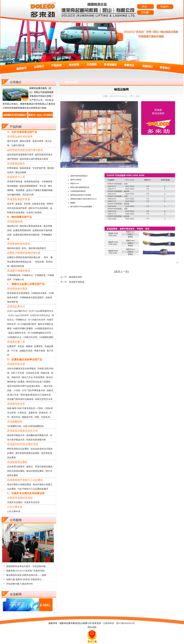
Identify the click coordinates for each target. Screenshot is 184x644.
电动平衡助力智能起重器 (19, 485)
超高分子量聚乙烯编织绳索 (39, 190)
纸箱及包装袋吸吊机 (36, 440)
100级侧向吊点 (14, 337)
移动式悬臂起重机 (35, 471)
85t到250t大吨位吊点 (40, 315)
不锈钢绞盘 (40, 275)
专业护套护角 (39, 168)
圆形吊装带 (25, 141)
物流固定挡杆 (76, 277)
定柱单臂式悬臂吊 (16, 467)
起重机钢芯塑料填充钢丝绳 (26, 235)
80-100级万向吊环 (37, 320)
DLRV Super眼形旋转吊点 (41, 311)
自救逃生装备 (39, 204)
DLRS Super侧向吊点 (17, 311)
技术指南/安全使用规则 (18, 293)
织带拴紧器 (13, 168)
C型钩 (40, 408)
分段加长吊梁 (32, 373)
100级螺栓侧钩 (46, 337)
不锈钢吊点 (27, 275)
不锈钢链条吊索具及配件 (32, 297)
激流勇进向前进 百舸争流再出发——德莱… (27, 575)
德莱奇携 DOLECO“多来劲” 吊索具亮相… (26, 571)
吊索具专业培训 (32, 502)
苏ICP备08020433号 (126, 623)
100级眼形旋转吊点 (44, 328)
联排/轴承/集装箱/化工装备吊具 (36, 395)
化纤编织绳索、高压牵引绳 (20, 195)
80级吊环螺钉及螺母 (23, 328)
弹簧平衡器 (40, 351)
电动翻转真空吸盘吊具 (37, 435)
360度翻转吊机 (14, 426)
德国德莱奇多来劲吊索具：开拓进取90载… (27, 566)
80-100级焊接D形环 (27, 324)
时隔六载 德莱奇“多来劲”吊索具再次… (25, 579)
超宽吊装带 (38, 141)
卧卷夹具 (43, 413)
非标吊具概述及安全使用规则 (21, 369)
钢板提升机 (27, 417)
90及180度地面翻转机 (33, 426)
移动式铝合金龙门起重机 (38, 382)
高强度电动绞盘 (32, 182)
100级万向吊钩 (30, 337)
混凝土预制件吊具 (17, 333)
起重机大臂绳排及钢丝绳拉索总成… (25, 257)
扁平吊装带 (13, 141)
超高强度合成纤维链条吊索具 (34, 159)
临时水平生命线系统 (38, 208)
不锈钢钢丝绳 (14, 275)
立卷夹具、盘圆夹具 (27, 413)
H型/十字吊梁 (18, 373)
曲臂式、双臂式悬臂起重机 (39, 467)
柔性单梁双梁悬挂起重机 (27, 453)
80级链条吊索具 (39, 293)
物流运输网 (21, 172)
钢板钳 (29, 346)
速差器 (19, 204)
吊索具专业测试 (15, 502)
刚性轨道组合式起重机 (18, 449)
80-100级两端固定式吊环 (39, 333)
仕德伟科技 (109, 623)
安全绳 (27, 204)
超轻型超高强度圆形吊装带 (20, 155)
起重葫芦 (11, 346)
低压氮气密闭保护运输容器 (20, 399)
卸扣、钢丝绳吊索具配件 (34, 248)
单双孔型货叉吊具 (44, 399)
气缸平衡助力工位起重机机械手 (33, 489)
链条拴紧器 (25, 168)
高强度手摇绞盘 (15, 182)
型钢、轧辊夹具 (42, 417)
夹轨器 (21, 346)
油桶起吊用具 (26, 351)
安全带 (10, 204)
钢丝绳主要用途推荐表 (31, 226)
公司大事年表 (14, 511)
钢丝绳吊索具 (14, 248)
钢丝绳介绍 (13, 226)
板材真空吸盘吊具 (16, 435)
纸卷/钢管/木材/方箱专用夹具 (21, 408)
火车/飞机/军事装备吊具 (33, 390)
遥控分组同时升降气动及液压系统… (25, 386)
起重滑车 (39, 346)
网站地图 (92, 627)
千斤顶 (14, 351)
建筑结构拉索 (18, 266)
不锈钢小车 (19, 280)
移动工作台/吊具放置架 (33, 377)
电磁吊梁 (45, 373)
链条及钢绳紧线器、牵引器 (33, 186)
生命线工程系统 (34, 213)
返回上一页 (121, 272)
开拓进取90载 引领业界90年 (20, 584)
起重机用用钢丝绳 (22, 230)
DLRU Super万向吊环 (18, 315)
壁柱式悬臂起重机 (16, 471)
